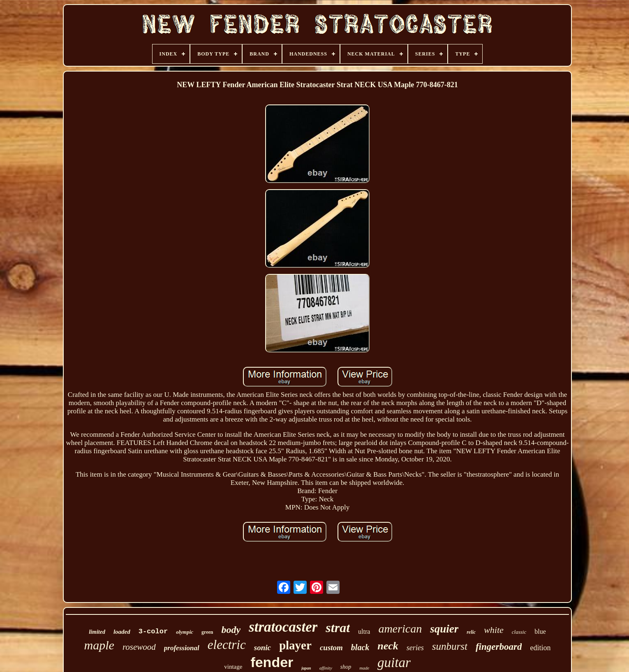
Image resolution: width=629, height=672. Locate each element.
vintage (233, 667)
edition (540, 648)
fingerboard (499, 647)
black (360, 647)
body (231, 630)
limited (97, 632)
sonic (262, 648)
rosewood (139, 647)
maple (99, 645)
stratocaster (283, 627)
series (415, 648)
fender (272, 662)
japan (306, 668)
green (207, 632)
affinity (326, 668)
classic (519, 632)
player (295, 645)
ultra (364, 631)
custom (331, 648)
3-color (153, 631)
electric (227, 645)
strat (338, 628)
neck (388, 646)
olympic (185, 632)
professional (182, 648)
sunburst (450, 646)
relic (471, 632)
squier (444, 629)
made (364, 668)
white (494, 630)
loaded (122, 632)
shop (346, 667)
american (400, 629)
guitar (394, 663)
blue (540, 631)
